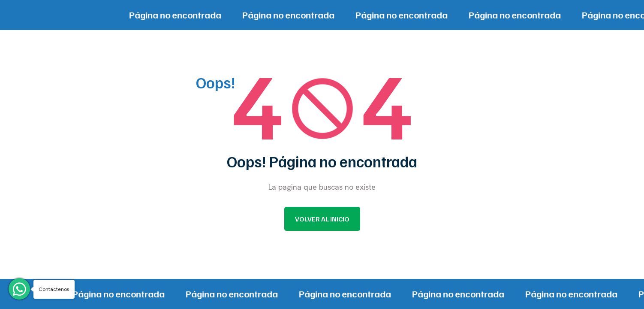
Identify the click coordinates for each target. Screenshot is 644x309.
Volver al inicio (322, 219)
